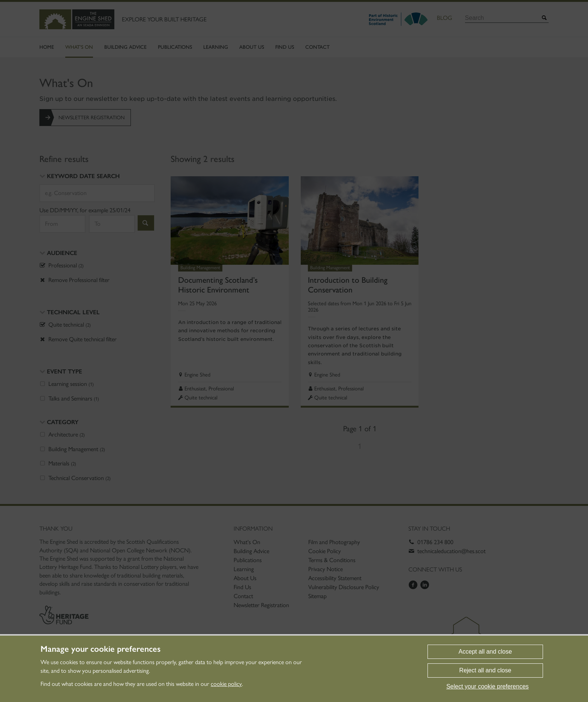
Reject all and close (485, 670)
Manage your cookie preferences (100, 649)
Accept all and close (485, 652)
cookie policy (226, 684)
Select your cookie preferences (487, 686)
